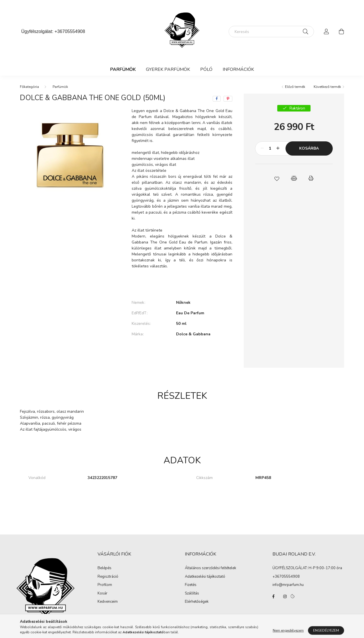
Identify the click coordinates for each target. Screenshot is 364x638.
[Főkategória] (29, 87)
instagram (285, 596)
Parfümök (123, 69)
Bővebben (182, 283)
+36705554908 (70, 31)
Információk (238, 69)
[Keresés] (271, 32)
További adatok (182, 354)
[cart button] (341, 32)
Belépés (105, 568)
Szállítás (192, 594)
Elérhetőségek (197, 602)
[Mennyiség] (270, 148)
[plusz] (278, 148)
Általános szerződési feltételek (210, 568)
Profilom (105, 585)
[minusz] (262, 148)
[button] (277, 178)
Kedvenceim (108, 602)
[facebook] (217, 99)
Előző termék (295, 87)
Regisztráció (108, 577)
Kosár (103, 594)
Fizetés (191, 585)
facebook (274, 596)
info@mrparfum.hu (288, 585)
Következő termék (327, 87)
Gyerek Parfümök (168, 69)
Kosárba (309, 148)
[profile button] (326, 32)
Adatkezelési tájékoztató (205, 577)
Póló (206, 69)
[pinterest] (228, 99)
